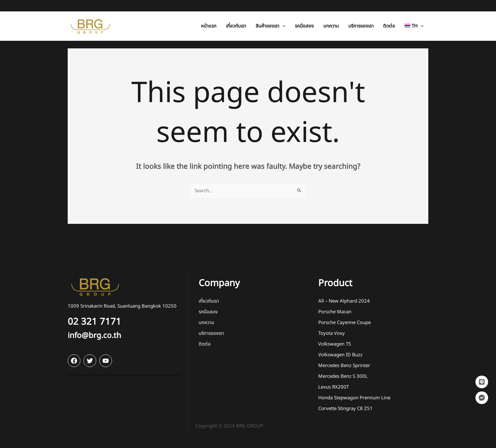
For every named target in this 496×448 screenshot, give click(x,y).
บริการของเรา (211, 333)
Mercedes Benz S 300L (343, 376)
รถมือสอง (208, 312)
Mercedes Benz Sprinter (344, 366)
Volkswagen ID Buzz (340, 355)
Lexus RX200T (334, 387)
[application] (282, 15)
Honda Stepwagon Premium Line (354, 398)
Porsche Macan (335, 312)
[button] (270, 15)
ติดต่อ (205, 344)
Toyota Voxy (332, 333)
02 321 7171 (94, 322)
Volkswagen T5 (335, 344)
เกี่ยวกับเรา (209, 301)
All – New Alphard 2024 (344, 301)
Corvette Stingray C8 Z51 (345, 409)
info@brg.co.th (94, 336)
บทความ (206, 323)
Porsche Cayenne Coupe (344, 323)
